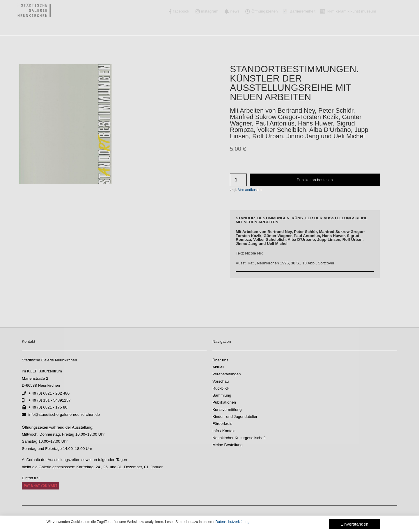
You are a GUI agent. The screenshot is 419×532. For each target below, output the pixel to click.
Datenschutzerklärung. (233, 522)
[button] (354, 524)
